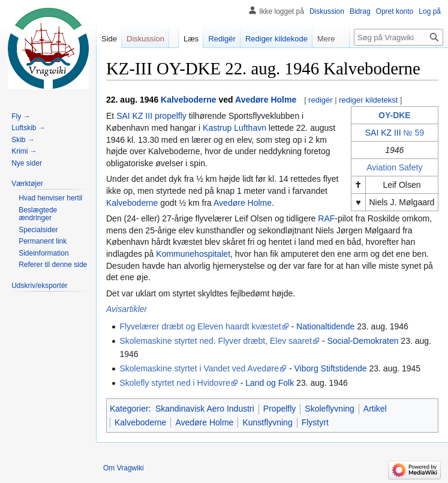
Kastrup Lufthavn (234, 128)
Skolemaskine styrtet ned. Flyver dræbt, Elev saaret (216, 341)
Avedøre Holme (266, 100)
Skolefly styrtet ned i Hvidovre (175, 383)
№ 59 (414, 133)
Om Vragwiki (124, 468)
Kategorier (129, 409)
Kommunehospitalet (193, 254)
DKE (402, 115)
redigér (320, 100)
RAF (326, 218)
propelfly (171, 116)
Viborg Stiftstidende (330, 368)
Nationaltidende (325, 326)
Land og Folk (270, 383)
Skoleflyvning (330, 409)
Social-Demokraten (363, 341)
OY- (386, 115)
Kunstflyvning (267, 422)
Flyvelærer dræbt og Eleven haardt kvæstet (200, 326)
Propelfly (279, 409)
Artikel (375, 409)
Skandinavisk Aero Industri (205, 409)
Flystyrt (315, 422)
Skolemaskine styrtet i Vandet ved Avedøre (199, 368)
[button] (27, 184)
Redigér (222, 39)
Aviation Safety (394, 167)
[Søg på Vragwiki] (399, 37)
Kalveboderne (189, 100)
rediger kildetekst (368, 100)
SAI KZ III (383, 133)
